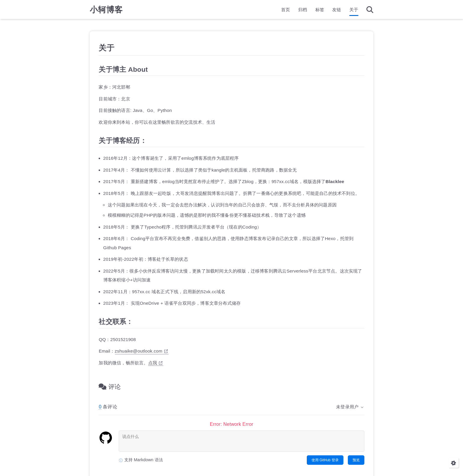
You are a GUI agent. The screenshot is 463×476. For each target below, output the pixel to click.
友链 (337, 10)
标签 (320, 10)
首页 (286, 10)
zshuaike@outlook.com (141, 351)
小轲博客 (106, 10)
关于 (354, 10)
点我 (155, 362)
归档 (303, 10)
